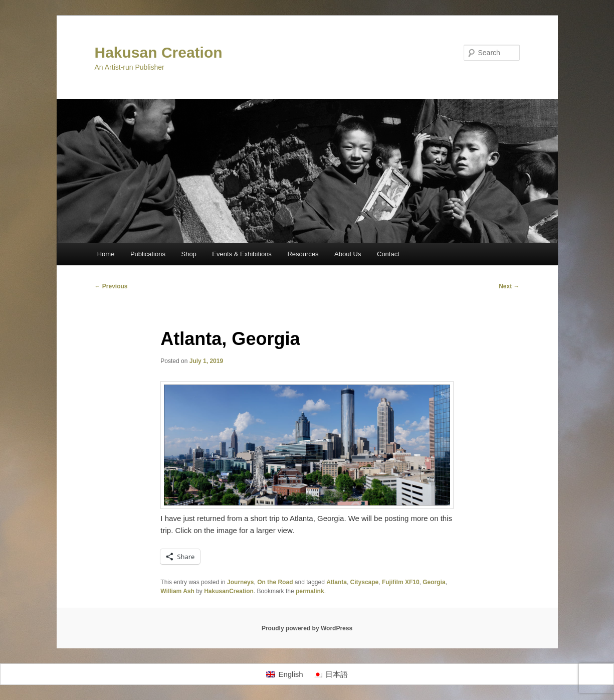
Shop (188, 254)
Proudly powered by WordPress (307, 628)
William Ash (177, 591)
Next (509, 286)
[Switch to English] (284, 674)
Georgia (434, 582)
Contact (388, 254)
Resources (303, 254)
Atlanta (337, 582)
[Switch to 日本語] (331, 674)
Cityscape (365, 582)
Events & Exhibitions (242, 254)
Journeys (240, 582)
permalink (310, 591)
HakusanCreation (229, 591)
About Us (348, 254)
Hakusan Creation (159, 52)
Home (106, 254)
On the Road (275, 582)
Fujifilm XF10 (401, 582)
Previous (111, 286)
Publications (148, 254)
